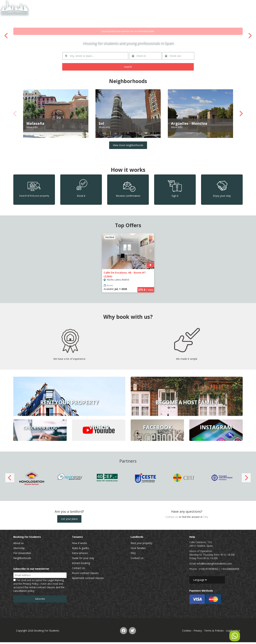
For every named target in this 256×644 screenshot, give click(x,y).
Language (200, 580)
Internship (19, 548)
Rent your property (142, 543)
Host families (138, 548)
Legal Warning (56, 580)
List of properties (204, 4)
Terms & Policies (214, 631)
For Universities (22, 553)
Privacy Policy (31, 584)
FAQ (206, 517)
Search (128, 67)
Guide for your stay (83, 558)
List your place (69, 519)
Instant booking (81, 563)
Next (250, 36)
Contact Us (224, 4)
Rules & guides (81, 548)
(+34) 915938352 (209, 569)
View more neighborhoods (128, 145)
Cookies (187, 631)
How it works (80, 543)
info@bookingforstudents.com (214, 564)
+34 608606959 (230, 569)
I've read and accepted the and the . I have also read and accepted (39, 585)
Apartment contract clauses (88, 578)
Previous (6, 36)
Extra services (80, 553)
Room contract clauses (85, 573)
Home (186, 4)
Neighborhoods (22, 558)
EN (244, 4)
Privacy (198, 631)
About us (18, 543)
